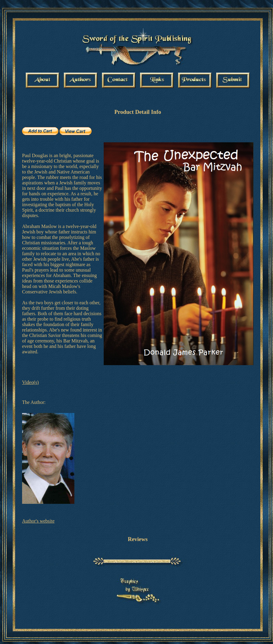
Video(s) (30, 382)
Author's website (38, 521)
